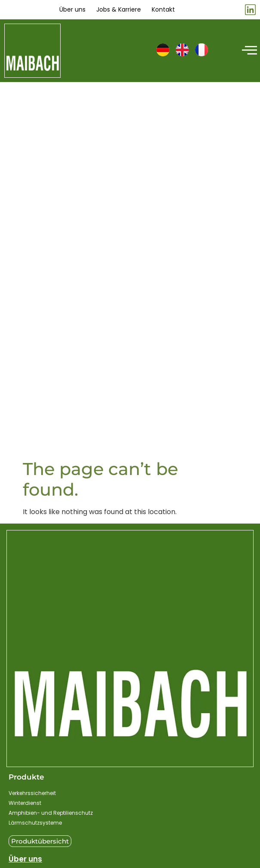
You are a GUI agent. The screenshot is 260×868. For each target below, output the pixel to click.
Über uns (25, 859)
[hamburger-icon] (248, 51)
